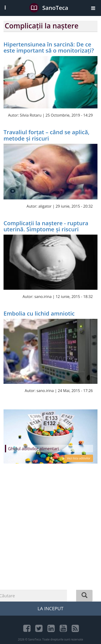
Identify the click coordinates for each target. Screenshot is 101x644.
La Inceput (50, 608)
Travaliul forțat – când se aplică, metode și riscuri (47, 135)
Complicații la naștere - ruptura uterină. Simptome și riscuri (46, 226)
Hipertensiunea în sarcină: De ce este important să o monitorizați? (49, 47)
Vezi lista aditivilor (79, 458)
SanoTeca (49, 8)
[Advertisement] (50, 542)
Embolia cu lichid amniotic (39, 313)
